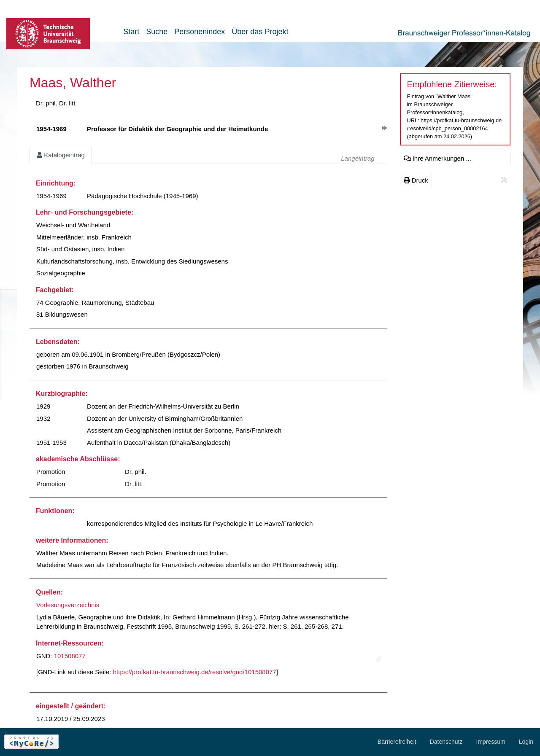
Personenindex (200, 32)
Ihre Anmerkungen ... (437, 158)
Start (131, 32)
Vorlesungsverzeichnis (68, 605)
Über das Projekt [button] (260, 32)
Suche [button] (157, 32)
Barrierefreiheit (397, 742)
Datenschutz (446, 742)
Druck (416, 180)
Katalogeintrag (61, 155)
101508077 (70, 656)
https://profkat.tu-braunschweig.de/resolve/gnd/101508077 (195, 672)
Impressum (491, 742)
